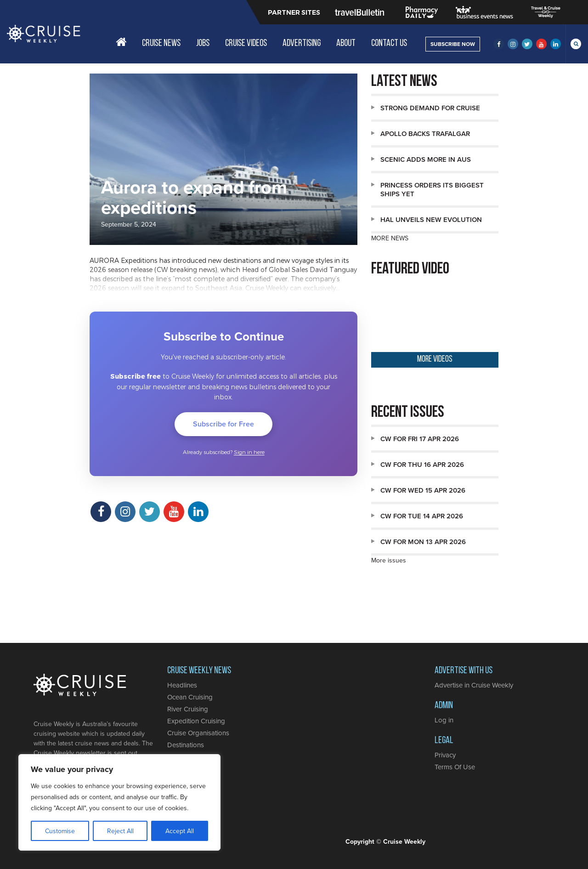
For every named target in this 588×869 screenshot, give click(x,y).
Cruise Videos (246, 43)
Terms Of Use (455, 767)
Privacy (445, 755)
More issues (389, 560)
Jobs (203, 43)
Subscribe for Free (223, 424)
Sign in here (249, 452)
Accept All (180, 831)
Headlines (182, 685)
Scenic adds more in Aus (426, 159)
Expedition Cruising (196, 721)
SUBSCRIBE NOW (453, 44)
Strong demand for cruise (430, 108)
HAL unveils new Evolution (431, 219)
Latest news (404, 82)
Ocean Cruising (190, 697)
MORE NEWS (390, 238)
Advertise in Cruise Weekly (474, 685)
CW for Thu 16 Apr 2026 (422, 464)
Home (121, 42)
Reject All (120, 831)
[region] (119, 802)
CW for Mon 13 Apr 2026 (423, 542)
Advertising (302, 43)
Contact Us (389, 43)
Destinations (186, 745)
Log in (444, 720)
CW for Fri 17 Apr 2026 (420, 439)
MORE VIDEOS (435, 360)
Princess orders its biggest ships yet (432, 189)
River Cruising (188, 709)
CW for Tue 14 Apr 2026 (422, 516)
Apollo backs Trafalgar (425, 133)
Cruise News (161, 43)
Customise (60, 831)
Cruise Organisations (198, 733)
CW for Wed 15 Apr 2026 (423, 490)
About (346, 43)
